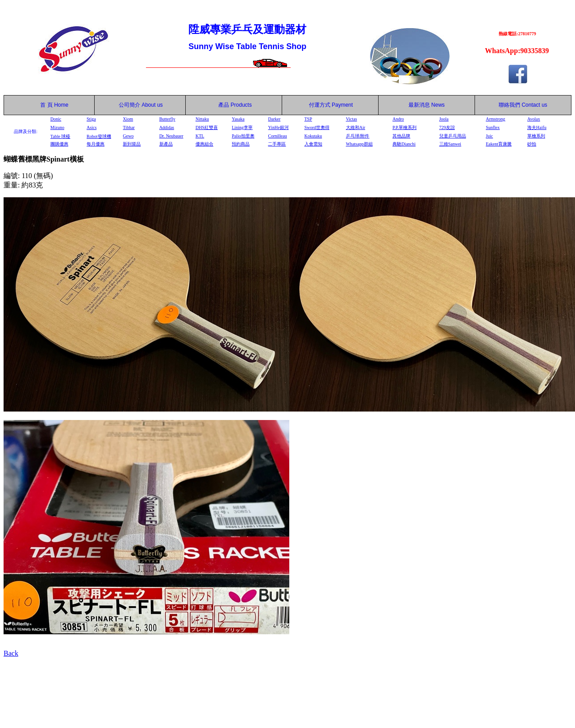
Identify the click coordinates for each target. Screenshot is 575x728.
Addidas (167, 127)
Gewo (128, 136)
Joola (444, 119)
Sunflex (493, 127)
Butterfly (167, 119)
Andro (398, 119)
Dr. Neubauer (171, 136)
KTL (200, 136)
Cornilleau (277, 136)
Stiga (91, 119)
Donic (56, 119)
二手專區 (277, 144)
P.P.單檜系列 (404, 127)
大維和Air (356, 127)
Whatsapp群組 (359, 144)
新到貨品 (132, 144)
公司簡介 (129, 105)
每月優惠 (96, 144)
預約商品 (241, 144)
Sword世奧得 (317, 127)
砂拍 (532, 144)
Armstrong (495, 119)
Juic (489, 136)
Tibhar (129, 127)
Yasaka (238, 119)
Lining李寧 (242, 127)
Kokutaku (313, 136)
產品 (235, 105)
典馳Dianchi (404, 144)
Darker (274, 119)
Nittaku (202, 119)
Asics (92, 127)
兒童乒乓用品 (453, 136)
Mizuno (57, 127)
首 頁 (45, 105)
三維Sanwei (450, 144)
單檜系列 (536, 136)
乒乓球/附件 (358, 136)
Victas (352, 119)
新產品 (166, 144)
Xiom (128, 119)
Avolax (534, 119)
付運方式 (331, 105)
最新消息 (427, 105)
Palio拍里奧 (243, 136)
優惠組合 (204, 144)
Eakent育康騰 (499, 144)
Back (11, 653)
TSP (308, 119)
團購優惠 (59, 144)
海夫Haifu (537, 127)
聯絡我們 (509, 105)
